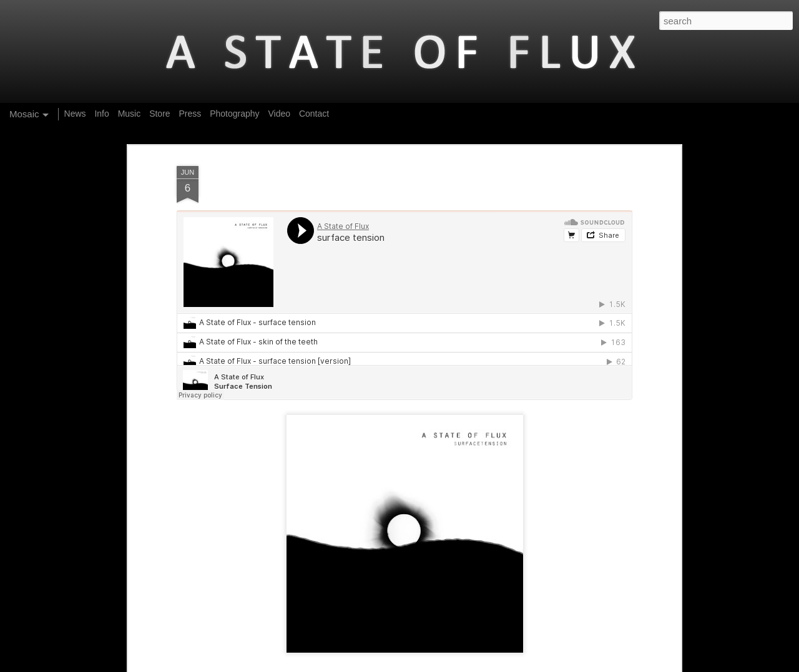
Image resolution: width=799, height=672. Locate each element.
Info (101, 114)
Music (130, 114)
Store (159, 114)
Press (190, 114)
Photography (234, 114)
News (75, 114)
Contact (314, 114)
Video (279, 114)
